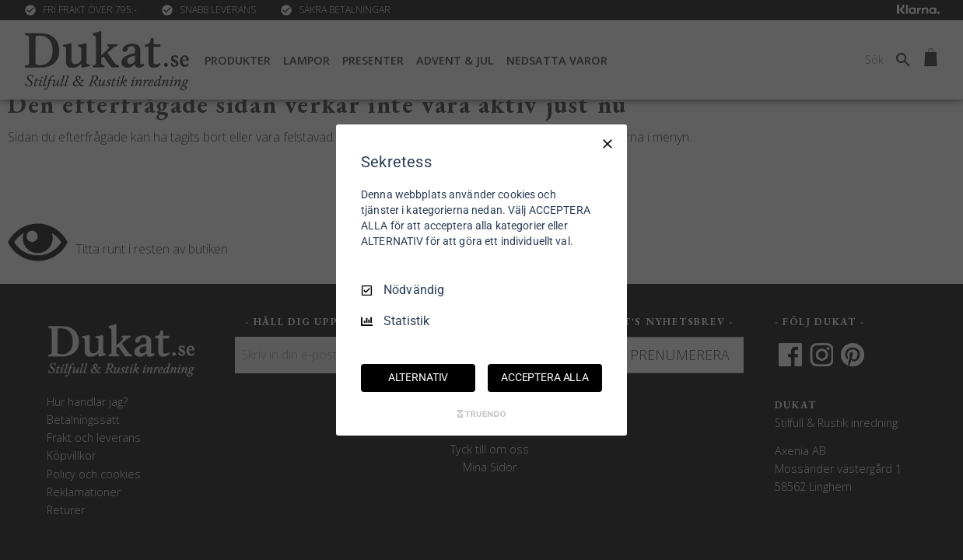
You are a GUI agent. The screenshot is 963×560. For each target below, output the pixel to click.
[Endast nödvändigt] (608, 144)
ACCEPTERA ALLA (545, 377)
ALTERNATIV (418, 377)
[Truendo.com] (481, 414)
